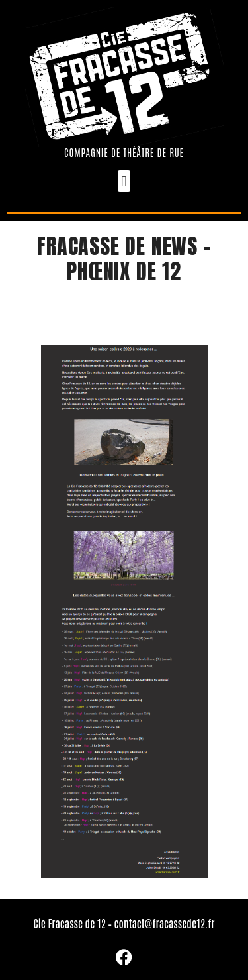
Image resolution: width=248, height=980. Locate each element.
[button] (124, 181)
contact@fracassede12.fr (165, 923)
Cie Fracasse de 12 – (73, 923)
